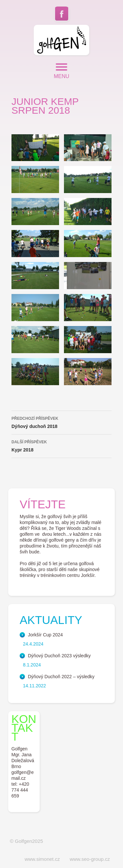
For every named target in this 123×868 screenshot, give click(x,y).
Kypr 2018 (61, 445)
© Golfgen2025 (26, 841)
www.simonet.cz (42, 859)
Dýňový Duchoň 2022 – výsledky (61, 677)
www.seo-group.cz (90, 859)
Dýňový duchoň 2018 (61, 422)
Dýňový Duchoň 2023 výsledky (59, 656)
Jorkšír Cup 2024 (45, 635)
